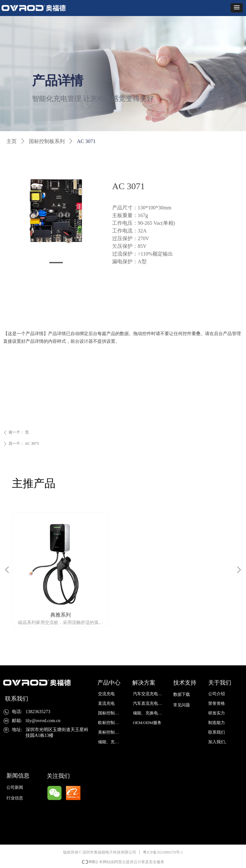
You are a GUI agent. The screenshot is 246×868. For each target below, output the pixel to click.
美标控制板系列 (112, 732)
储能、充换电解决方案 (150, 713)
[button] (237, 8)
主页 (12, 141)
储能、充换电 (111, 742)
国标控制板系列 (47, 141)
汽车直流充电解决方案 (150, 703)
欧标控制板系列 (112, 723)
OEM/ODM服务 (147, 723)
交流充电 (106, 694)
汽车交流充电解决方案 (150, 694)
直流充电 (106, 703)
